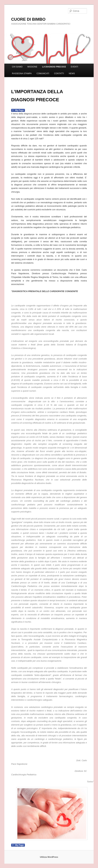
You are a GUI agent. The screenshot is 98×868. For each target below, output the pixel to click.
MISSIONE (32, 67)
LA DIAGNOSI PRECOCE (54, 67)
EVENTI (75, 67)
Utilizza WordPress (49, 857)
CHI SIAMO (17, 67)
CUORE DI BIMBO (28, 19)
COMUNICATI (43, 74)
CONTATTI (59, 74)
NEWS (72, 74)
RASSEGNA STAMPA (22, 74)
